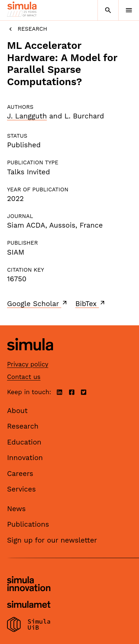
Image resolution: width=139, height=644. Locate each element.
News (16, 509)
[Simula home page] (30, 356)
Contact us (24, 377)
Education (24, 442)
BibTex (91, 303)
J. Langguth (27, 116)
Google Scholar (38, 303)
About (17, 411)
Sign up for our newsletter (52, 540)
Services (21, 489)
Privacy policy (28, 364)
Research (27, 29)
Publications (28, 524)
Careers (20, 474)
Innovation (25, 458)
